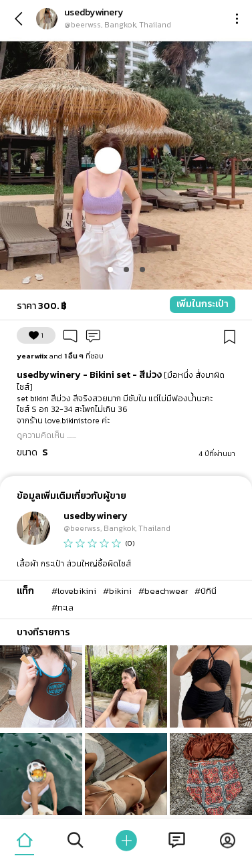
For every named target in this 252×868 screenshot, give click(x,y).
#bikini (117, 591)
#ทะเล (62, 608)
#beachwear (163, 591)
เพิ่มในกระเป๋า (203, 304)
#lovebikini (74, 591)
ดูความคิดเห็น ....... (46, 435)
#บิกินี (206, 591)
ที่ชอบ (60, 356)
